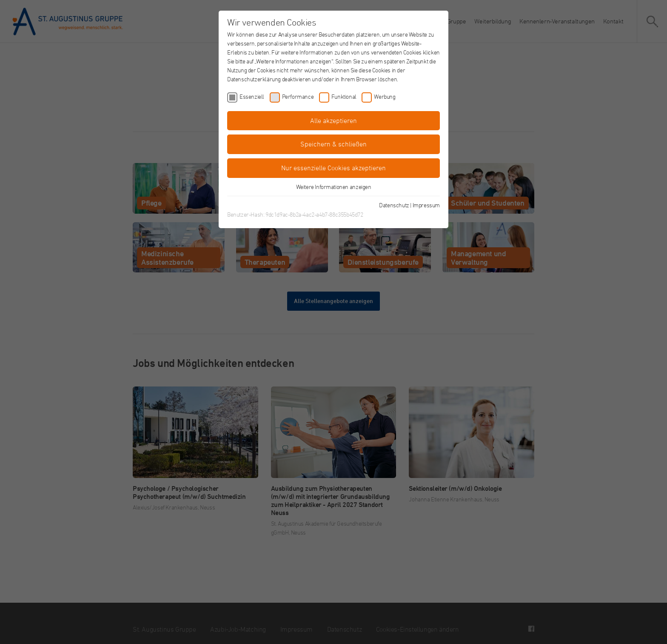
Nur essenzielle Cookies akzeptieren (333, 168)
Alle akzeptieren (333, 120)
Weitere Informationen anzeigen (334, 187)
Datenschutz (394, 205)
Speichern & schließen (333, 144)
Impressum (426, 205)
